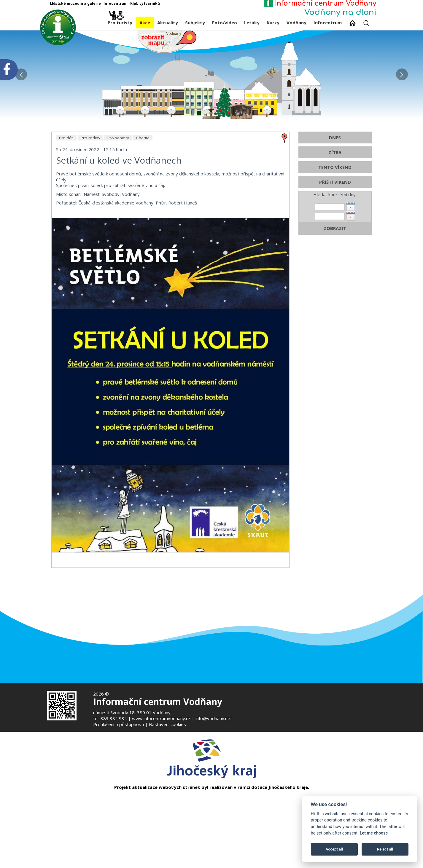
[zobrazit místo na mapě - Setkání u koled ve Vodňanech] (284, 191)
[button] (402, 73)
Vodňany (296, 23)
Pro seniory (118, 191)
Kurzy (273, 23)
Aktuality (168, 23)
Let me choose (374, 833)
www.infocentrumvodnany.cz (161, 718)
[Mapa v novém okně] (167, 41)
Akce (145, 23)
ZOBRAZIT (335, 281)
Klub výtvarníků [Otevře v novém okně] (145, 3)
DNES (335, 191)
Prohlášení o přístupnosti (119, 724)
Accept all (334, 849)
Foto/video (225, 23)
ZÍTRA (335, 205)
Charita (143, 191)
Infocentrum (328, 23)
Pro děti (66, 191)
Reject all (385, 849)
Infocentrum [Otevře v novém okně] (116, 3)
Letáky (252, 23)
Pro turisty (120, 21)
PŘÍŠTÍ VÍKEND (335, 235)
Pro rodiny (90, 191)
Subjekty (195, 23)
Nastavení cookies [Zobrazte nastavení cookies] (167, 724)
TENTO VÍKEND (335, 220)
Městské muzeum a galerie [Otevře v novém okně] (75, 3)
